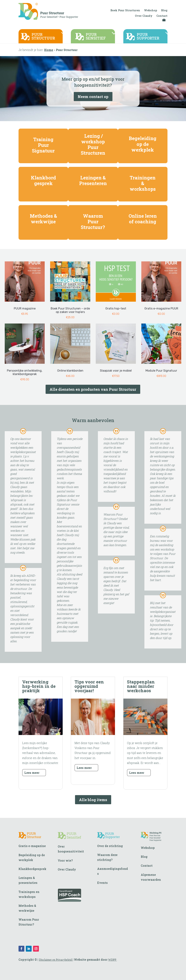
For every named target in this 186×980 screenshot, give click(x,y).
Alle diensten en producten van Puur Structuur (93, 389)
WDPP (113, 960)
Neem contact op (93, 97)
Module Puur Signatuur (161, 371)
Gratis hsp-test (116, 308)
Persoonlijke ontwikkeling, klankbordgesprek (25, 372)
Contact (162, 16)
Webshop (151, 10)
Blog (164, 10)
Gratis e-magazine (32, 846)
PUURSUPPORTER (148, 37)
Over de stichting (110, 846)
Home (49, 50)
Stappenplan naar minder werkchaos (141, 686)
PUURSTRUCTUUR (43, 37)
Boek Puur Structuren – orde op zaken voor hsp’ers (70, 310)
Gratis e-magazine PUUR (161, 308)
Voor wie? (65, 860)
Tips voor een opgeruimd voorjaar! (89, 686)
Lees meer (32, 773)
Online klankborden (70, 371)
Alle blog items (93, 800)
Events (102, 883)
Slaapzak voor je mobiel (116, 371)
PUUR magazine (25, 308)
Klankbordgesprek (32, 869)
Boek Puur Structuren (125, 10)
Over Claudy (144, 16)
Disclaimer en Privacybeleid (56, 960)
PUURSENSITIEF (96, 37)
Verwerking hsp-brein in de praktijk (39, 686)
